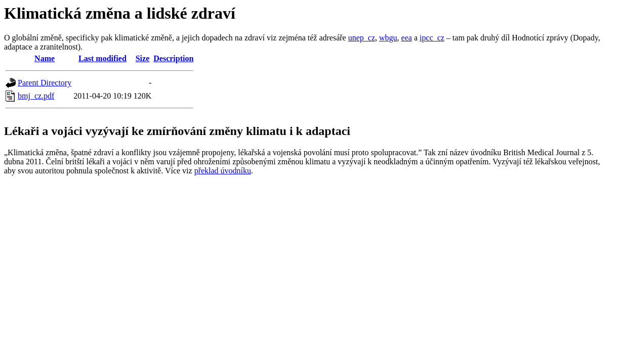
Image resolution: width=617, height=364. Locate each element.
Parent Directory (45, 83)
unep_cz (362, 38)
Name (45, 58)
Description (173, 58)
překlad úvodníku (223, 171)
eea (407, 38)
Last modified (102, 58)
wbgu (388, 38)
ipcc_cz (432, 38)
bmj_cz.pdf (36, 96)
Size (143, 58)
